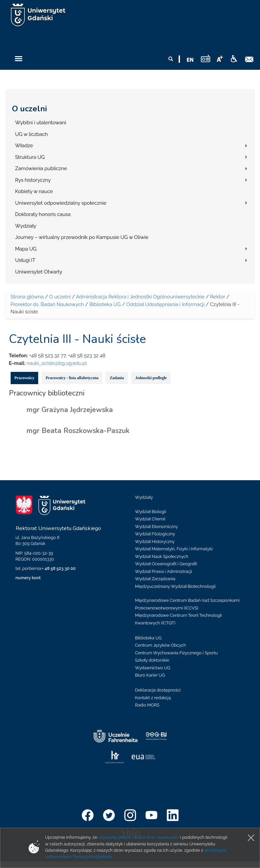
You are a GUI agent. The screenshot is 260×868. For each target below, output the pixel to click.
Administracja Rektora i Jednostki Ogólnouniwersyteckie (140, 297)
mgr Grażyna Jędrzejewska (70, 410)
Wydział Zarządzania (155, 579)
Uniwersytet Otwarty (39, 272)
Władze (24, 146)
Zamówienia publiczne (41, 168)
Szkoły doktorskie (152, 660)
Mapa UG (26, 249)
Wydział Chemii (150, 519)
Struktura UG (30, 157)
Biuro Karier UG (150, 675)
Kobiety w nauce (34, 191)
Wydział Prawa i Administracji (164, 571)
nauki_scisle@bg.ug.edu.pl (57, 363)
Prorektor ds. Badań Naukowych (47, 304)
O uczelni (29, 109)
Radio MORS (147, 705)
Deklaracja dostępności (158, 690)
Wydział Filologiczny (155, 534)
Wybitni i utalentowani (41, 123)
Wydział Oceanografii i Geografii (166, 564)
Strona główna (27, 297)
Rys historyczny (33, 180)
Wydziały (26, 226)
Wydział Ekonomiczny (157, 527)
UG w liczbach (32, 134)
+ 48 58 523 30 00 (59, 568)
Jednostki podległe (151, 378)
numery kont (28, 578)
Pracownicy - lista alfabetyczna (72, 378)
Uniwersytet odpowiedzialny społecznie (61, 203)
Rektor (218, 297)
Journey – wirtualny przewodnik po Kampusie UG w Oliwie (82, 237)
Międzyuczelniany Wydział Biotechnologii (175, 586)
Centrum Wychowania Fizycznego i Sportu (176, 653)
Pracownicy (25, 378)
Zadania (117, 378)
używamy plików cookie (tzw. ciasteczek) (139, 837)
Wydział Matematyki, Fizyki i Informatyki (174, 549)
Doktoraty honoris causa (43, 214)
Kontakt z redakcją (153, 698)
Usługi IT (25, 260)
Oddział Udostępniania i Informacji (165, 304)
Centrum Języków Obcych (161, 645)
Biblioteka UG (105, 304)
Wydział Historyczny (155, 542)
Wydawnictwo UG (153, 668)
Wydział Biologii (151, 512)
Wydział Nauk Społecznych (162, 556)
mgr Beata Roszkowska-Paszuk (78, 431)
